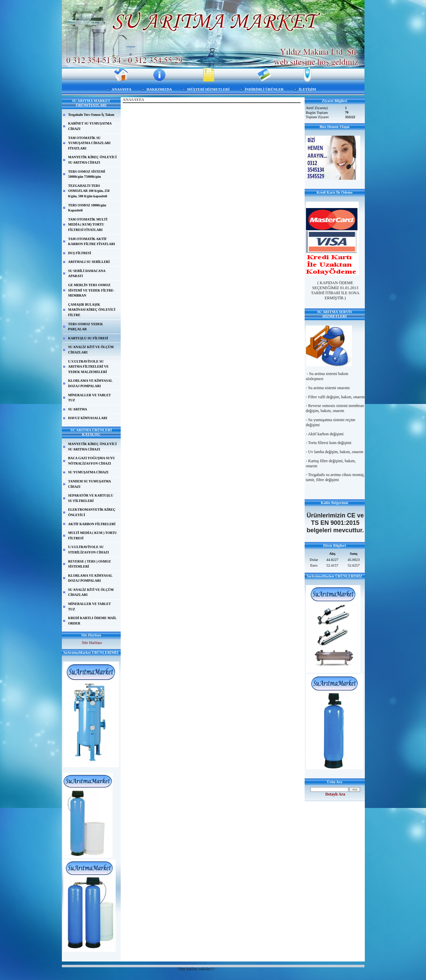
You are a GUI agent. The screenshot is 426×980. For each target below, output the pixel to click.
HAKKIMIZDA (159, 89)
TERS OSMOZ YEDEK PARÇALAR (86, 327)
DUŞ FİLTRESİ (80, 253)
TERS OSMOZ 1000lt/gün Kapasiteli (87, 208)
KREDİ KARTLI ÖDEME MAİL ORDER (92, 621)
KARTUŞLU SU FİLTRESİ (88, 338)
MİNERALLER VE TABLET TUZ (90, 398)
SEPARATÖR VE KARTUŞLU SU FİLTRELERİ (91, 498)
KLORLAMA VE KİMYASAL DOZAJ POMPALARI (90, 383)
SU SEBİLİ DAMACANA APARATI (87, 274)
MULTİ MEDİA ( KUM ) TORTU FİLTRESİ (93, 535)
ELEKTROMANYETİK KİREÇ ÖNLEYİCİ (92, 512)
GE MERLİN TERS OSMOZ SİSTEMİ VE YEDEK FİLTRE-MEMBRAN (91, 290)
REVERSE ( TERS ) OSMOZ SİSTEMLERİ (90, 564)
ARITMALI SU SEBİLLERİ (89, 262)
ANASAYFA (122, 89)
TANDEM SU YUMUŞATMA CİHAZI (90, 484)
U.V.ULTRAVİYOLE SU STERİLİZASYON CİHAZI (89, 550)
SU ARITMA (78, 409)
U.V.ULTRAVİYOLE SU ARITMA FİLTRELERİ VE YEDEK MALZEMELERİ (89, 367)
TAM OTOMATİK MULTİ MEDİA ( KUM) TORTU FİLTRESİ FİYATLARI (88, 225)
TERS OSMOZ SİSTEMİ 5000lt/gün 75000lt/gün (87, 174)
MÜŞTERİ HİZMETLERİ (208, 89)
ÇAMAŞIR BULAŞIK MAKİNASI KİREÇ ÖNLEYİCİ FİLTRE (92, 310)
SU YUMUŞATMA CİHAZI (88, 472)
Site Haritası (92, 643)
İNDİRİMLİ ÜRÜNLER (264, 89)
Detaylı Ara (335, 794)
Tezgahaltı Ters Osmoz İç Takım (91, 115)
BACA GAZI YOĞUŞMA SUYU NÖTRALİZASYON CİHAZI (92, 461)
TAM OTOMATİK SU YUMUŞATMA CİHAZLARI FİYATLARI (89, 143)
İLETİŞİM (307, 89)
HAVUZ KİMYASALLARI (88, 418)
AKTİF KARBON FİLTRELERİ (92, 524)
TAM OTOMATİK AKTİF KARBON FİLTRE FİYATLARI (92, 242)
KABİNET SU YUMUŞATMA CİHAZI (90, 126)
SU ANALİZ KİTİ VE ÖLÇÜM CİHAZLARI (91, 350)
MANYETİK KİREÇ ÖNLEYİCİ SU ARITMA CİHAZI (92, 160)
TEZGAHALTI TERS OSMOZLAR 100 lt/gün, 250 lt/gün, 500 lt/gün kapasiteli (89, 191)
